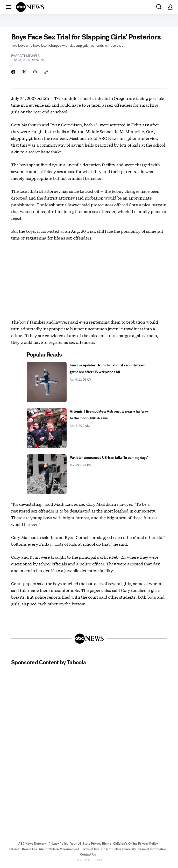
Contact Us (88, 855)
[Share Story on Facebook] (13, 72)
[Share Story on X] (24, 72)
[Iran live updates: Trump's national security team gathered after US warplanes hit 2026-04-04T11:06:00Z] (89, 382)
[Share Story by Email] (35, 72)
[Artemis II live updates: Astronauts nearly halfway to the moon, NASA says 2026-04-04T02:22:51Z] (89, 428)
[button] (9, 7)
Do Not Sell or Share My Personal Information (134, 849)
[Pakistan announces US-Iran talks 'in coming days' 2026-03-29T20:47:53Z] (89, 474)
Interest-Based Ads (23, 849)
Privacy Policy (58, 844)
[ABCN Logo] (30, 7)
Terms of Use (90, 849)
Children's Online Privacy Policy (136, 844)
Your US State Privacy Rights (91, 844)
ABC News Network (32, 844)
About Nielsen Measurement (59, 849)
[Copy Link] (46, 72)
